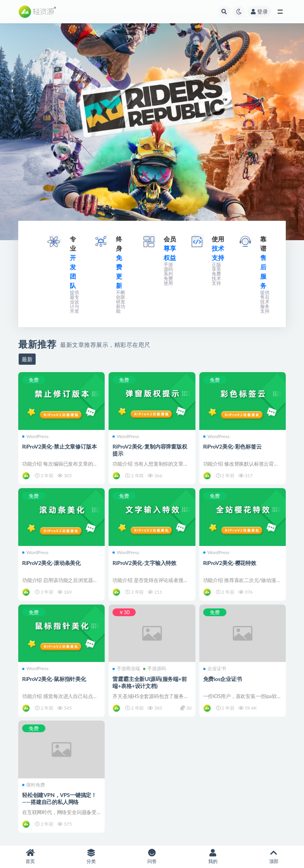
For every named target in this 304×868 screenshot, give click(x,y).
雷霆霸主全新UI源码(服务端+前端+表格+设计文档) (149, 682)
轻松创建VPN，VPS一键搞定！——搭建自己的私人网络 (59, 798)
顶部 (274, 857)
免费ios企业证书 (223, 679)
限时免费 (34, 785)
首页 (30, 857)
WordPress (35, 437)
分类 (91, 857)
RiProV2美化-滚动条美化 (51, 563)
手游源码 (155, 669)
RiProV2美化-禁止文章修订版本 (59, 446)
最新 (27, 359)
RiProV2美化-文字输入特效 (144, 563)
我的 (213, 857)
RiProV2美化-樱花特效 (230, 563)
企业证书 (215, 669)
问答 (152, 857)
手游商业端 (126, 669)
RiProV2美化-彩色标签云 (232, 446)
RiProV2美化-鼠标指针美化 (54, 679)
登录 (259, 11)
